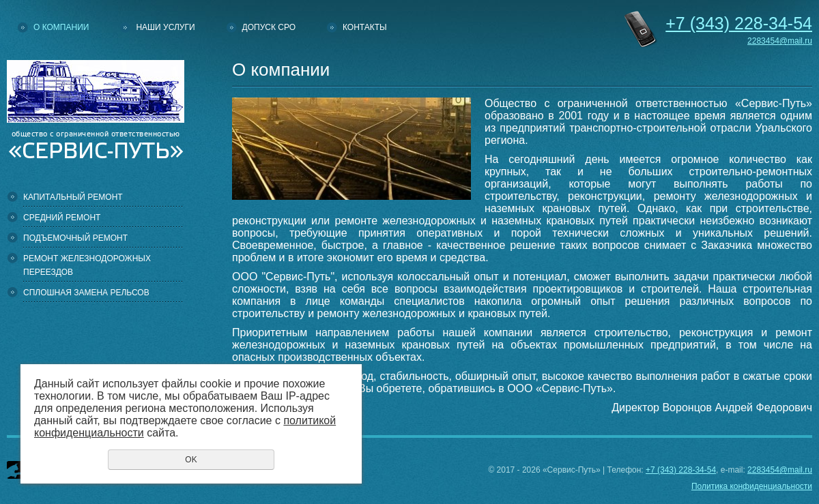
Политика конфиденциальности (752, 486)
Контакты (365, 27)
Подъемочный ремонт (75, 238)
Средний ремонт (62, 218)
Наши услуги (165, 27)
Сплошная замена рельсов (86, 293)
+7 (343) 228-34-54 (681, 470)
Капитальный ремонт (73, 197)
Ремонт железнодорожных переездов (87, 265)
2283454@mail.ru (780, 41)
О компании (61, 27)
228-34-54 (739, 23)
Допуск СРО (269, 27)
